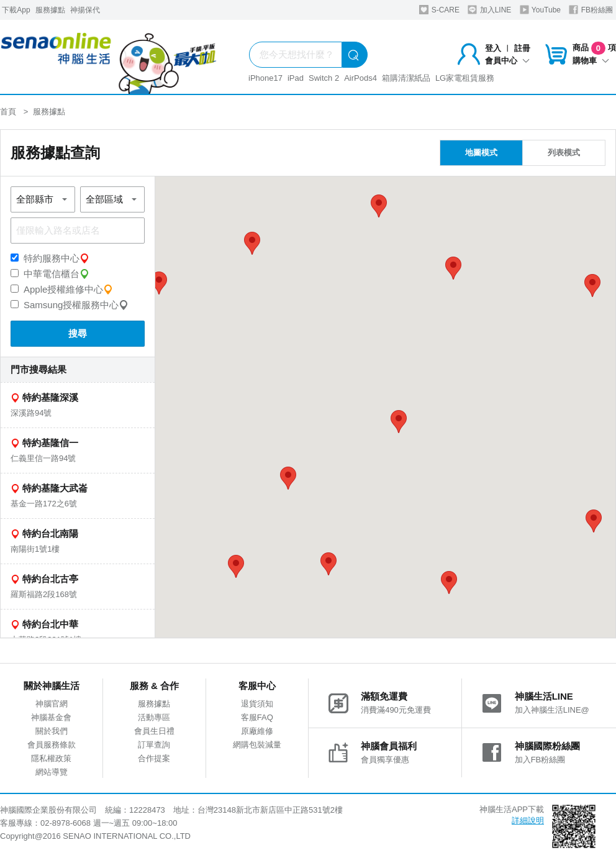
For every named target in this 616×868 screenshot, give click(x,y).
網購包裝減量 (257, 745)
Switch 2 (324, 78)
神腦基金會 (51, 717)
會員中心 (507, 61)
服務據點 (50, 10)
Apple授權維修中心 (62, 290)
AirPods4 (360, 78)
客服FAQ (257, 717)
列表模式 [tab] (564, 153)
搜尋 (78, 333)
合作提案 (154, 758)
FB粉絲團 (591, 10)
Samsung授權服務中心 (70, 305)
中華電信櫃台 (50, 274)
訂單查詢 (154, 745)
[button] (399, 422)
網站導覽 (52, 772)
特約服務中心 (50, 258)
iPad (296, 78)
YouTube (540, 10)
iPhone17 (265, 78)
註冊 (522, 48)
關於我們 (52, 731)
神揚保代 (85, 10)
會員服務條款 (52, 745)
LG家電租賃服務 (465, 78)
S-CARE (439, 10)
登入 (493, 48)
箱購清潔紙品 (406, 78)
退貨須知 (257, 704)
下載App (16, 10)
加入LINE (489, 10)
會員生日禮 (154, 731)
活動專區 (154, 717)
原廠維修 (257, 731)
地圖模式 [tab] (481, 153)
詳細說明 (528, 820)
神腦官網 (52, 704)
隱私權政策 (51, 758)
